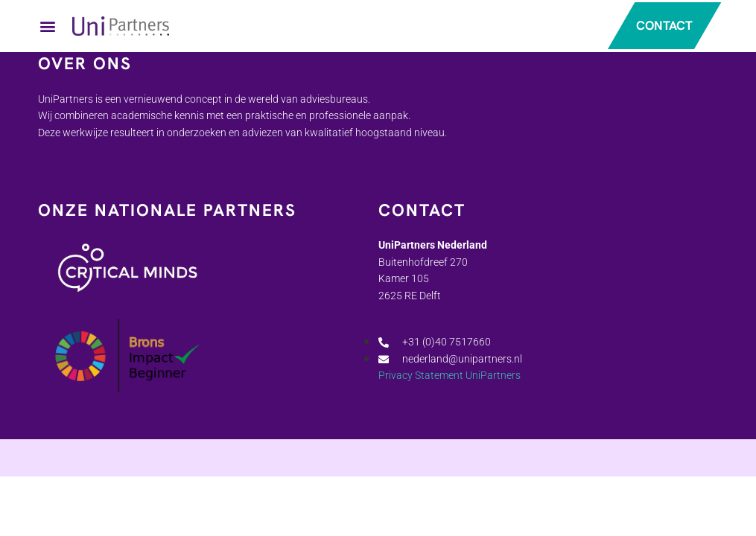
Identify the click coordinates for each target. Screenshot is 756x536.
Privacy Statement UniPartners (450, 377)
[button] (48, 26)
